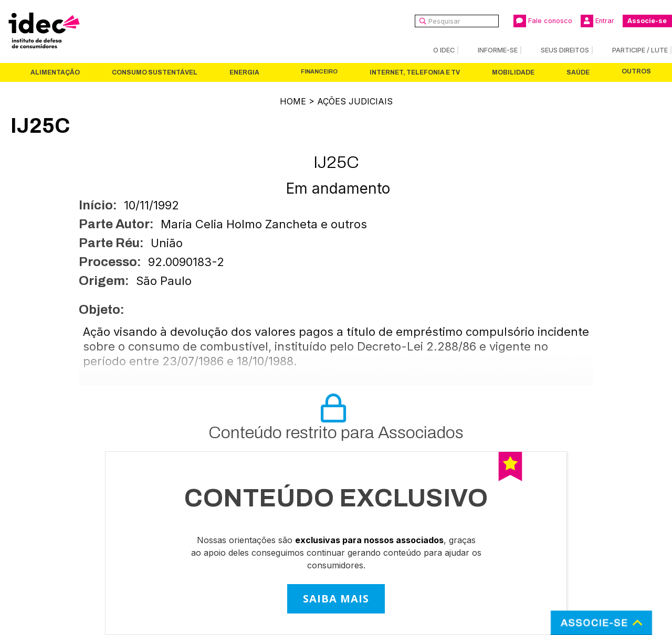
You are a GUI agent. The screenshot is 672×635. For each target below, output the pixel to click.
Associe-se (647, 21)
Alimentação (55, 72)
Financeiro (319, 72)
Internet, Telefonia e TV (415, 72)
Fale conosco (543, 21)
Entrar (597, 21)
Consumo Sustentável (155, 72)
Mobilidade (513, 72)
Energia (244, 72)
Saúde (578, 72)
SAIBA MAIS (336, 599)
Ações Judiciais (355, 101)
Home (293, 101)
